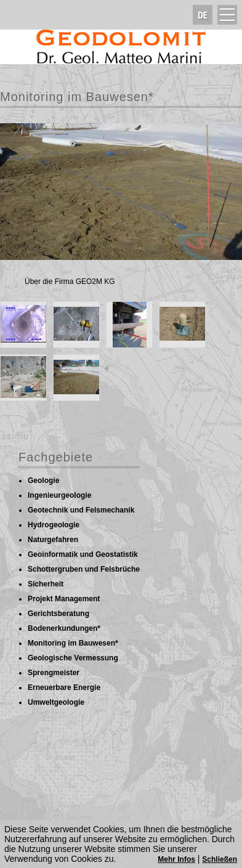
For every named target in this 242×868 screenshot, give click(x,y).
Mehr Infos (176, 859)
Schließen (220, 859)
